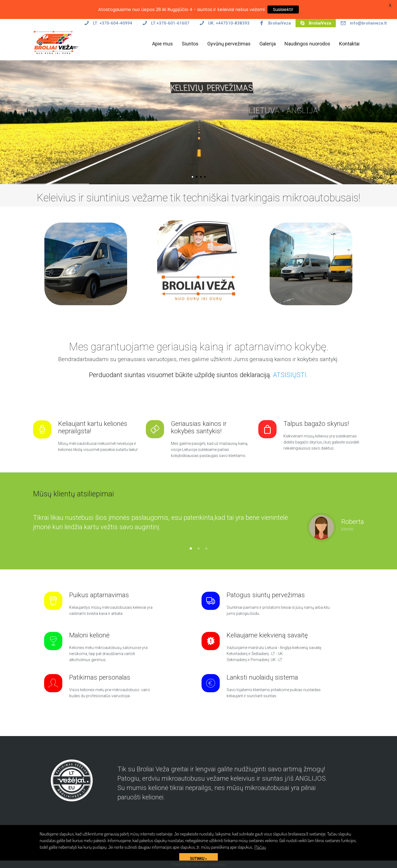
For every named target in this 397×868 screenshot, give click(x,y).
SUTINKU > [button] (198, 858)
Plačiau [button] (260, 847)
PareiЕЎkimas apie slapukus (198, 864)
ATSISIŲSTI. (290, 375)
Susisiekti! (283, 10)
